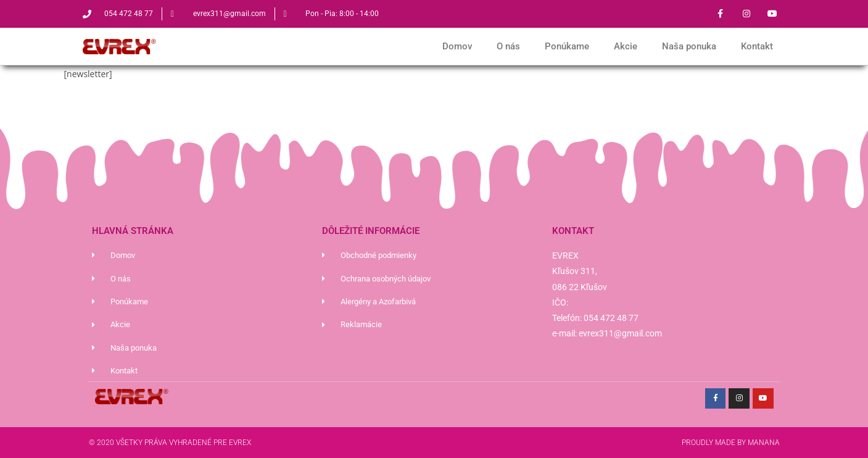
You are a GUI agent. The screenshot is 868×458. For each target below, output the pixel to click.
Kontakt (757, 46)
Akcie (626, 46)
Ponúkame (567, 46)
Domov (457, 46)
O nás (508, 46)
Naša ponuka (689, 46)
